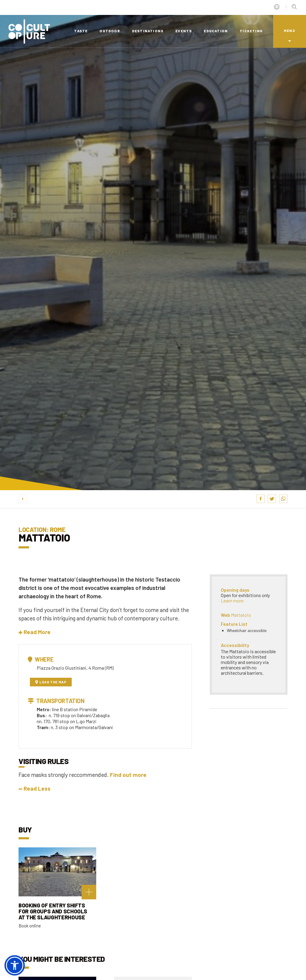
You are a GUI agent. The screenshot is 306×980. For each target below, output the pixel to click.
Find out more (128, 775)
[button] (35, 632)
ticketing (251, 31)
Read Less (35, 788)
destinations (148, 31)
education (216, 31)
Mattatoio (241, 615)
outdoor (110, 31)
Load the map (51, 682)
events (184, 31)
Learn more (232, 601)
